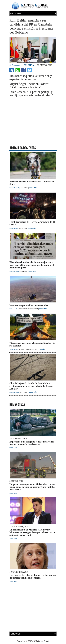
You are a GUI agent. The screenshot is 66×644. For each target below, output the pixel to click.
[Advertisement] (33, 120)
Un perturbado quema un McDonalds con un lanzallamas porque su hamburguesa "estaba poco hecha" (32, 487)
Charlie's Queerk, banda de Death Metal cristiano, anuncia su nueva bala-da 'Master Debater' (31, 386)
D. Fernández (14, 228)
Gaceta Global (14, 188)
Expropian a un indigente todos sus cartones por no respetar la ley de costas (32, 443)
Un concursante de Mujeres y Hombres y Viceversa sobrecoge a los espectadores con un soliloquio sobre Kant (32, 532)
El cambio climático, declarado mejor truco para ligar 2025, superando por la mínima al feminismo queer (32, 265)
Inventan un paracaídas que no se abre (29, 305)
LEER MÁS (33, 188)
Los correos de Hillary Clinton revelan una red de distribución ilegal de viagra (33, 576)
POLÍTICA (29, 65)
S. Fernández (15, 65)
